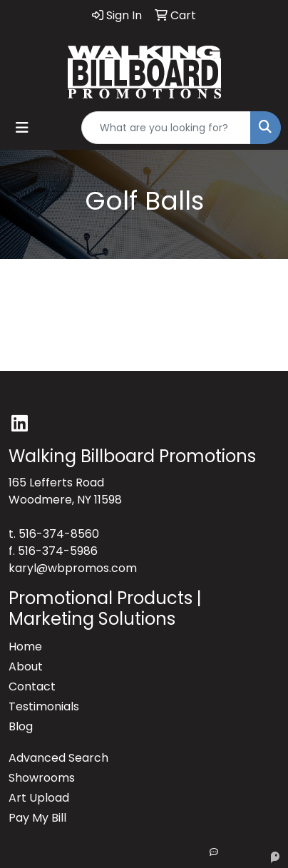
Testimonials (44, 706)
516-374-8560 (59, 534)
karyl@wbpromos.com (73, 568)
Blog (21, 726)
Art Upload (39, 798)
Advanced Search (58, 758)
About (26, 667)
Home (25, 647)
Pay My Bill (37, 818)
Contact (32, 686)
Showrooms (42, 778)
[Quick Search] (166, 128)
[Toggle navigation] (22, 128)
